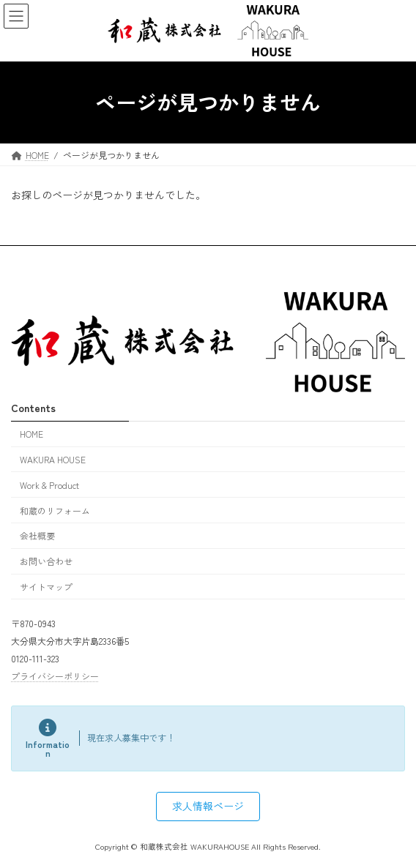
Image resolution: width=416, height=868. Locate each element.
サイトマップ (46, 587)
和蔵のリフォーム (55, 510)
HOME (31, 434)
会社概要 (37, 535)
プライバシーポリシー (55, 676)
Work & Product (49, 485)
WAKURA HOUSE (53, 459)
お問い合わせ (46, 561)
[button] (208, 807)
